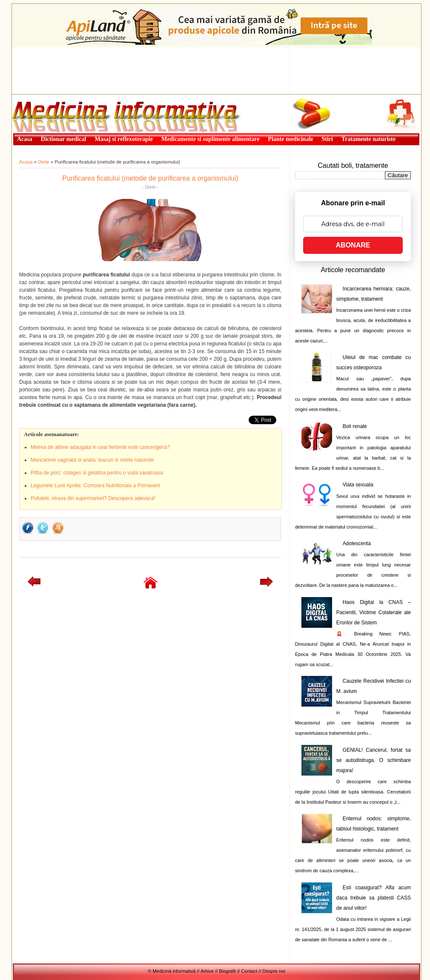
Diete (44, 162)
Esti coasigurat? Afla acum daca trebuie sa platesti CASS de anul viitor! (374, 898)
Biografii (227, 971)
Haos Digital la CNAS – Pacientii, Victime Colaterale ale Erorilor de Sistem (374, 612)
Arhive (207, 971)
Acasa (26, 162)
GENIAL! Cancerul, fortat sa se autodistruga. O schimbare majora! (374, 760)
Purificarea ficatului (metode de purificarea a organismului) (150, 178)
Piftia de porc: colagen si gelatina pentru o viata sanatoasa (97, 473)
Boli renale (355, 426)
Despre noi (274, 971)
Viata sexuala (358, 485)
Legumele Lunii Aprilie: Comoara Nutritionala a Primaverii (95, 486)
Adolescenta (357, 543)
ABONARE (353, 245)
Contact (249, 971)
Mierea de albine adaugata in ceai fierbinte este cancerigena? (100, 447)
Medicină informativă (34, 97)
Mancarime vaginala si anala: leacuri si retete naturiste (92, 460)
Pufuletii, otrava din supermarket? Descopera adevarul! (93, 498)
